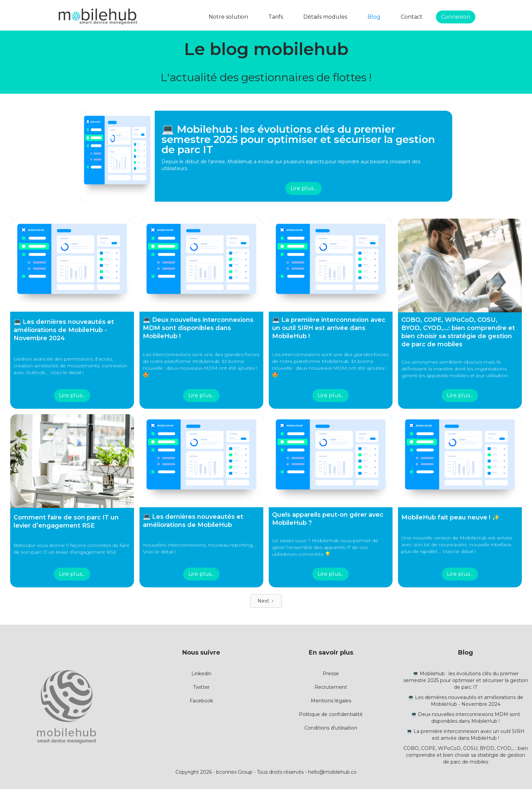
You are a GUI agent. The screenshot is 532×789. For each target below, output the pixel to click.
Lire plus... (303, 188)
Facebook (201, 701)
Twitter (201, 687)
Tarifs (276, 17)
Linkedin (201, 674)
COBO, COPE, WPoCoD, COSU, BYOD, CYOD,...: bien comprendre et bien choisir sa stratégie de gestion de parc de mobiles (466, 755)
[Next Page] (266, 601)
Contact (412, 17)
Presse (331, 674)
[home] (98, 17)
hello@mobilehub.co (332, 772)
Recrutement (331, 687)
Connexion (456, 17)
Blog (374, 17)
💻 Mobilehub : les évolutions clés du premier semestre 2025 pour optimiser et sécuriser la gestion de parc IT (466, 680)
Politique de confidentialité (331, 714)
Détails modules (325, 17)
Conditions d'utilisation (331, 728)
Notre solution (228, 17)
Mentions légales (331, 701)
